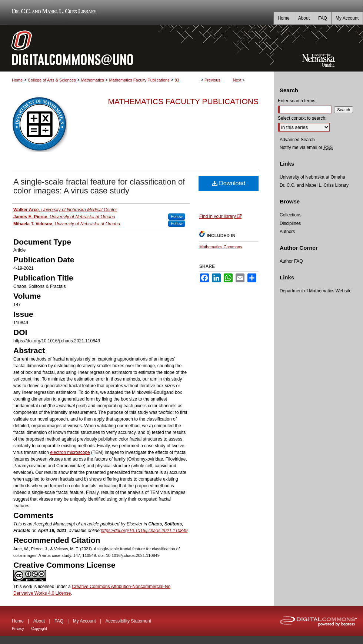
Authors (287, 232)
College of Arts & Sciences (52, 80)
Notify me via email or (306, 147)
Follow (177, 216)
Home (17, 80)
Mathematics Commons (221, 247)
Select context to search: (302, 118)
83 (177, 80)
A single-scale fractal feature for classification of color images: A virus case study (99, 186)
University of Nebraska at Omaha (312, 177)
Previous (212, 80)
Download (229, 183)
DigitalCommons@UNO (137, 48)
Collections (291, 215)
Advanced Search (297, 140)
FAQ (59, 621)
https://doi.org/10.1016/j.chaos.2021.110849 (144, 531)
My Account (84, 621)
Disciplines (290, 223)
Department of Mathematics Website (316, 291)
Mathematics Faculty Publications (139, 80)
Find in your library (220, 216)
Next (237, 80)
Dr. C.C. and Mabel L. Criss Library (53, 12)
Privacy (18, 629)
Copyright (39, 629)
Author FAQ (291, 261)
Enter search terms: (297, 101)
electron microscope (70, 452)
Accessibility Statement (128, 621)
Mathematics (92, 80)
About (39, 621)
